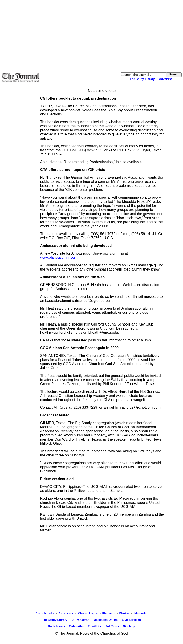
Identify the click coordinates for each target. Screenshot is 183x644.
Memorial (140, 613)
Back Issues (56, 626)
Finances (109, 613)
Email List (95, 626)
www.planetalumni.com (59, 257)
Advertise (166, 79)
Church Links (45, 613)
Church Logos (88, 613)
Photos (124, 613)
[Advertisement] (91, 36)
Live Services (131, 620)
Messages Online (106, 620)
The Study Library (142, 79)
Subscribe (76, 626)
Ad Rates (112, 626)
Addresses (66, 613)
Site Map (129, 626)
